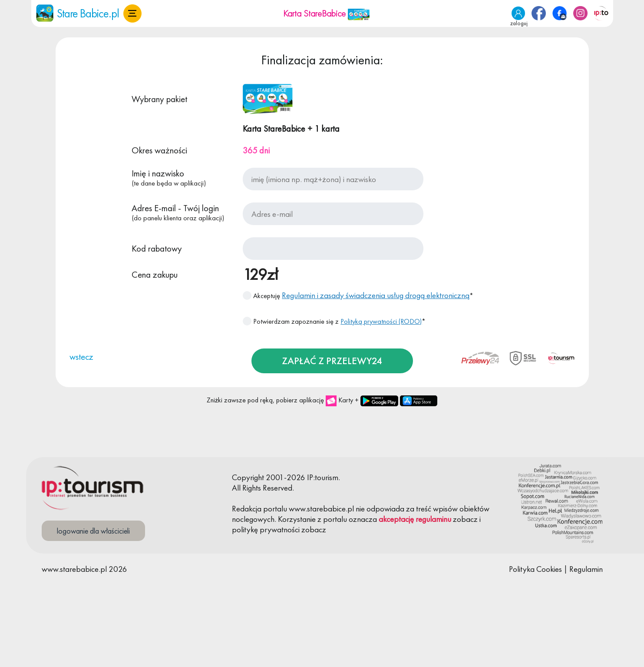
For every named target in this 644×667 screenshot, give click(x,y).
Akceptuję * (358, 295)
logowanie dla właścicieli (93, 531)
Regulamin (586, 569)
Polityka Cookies (535, 569)
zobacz (465, 519)
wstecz (81, 357)
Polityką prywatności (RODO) (381, 321)
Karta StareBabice (326, 13)
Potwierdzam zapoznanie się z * (334, 321)
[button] (132, 13)
